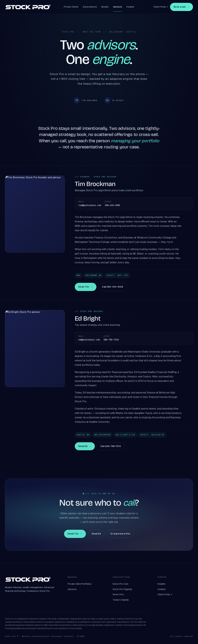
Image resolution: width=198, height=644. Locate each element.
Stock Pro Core (120, 584)
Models (105, 7)
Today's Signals (121, 600)
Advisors (118, 7)
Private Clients (71, 7)
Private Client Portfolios (80, 584)
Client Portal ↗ (161, 7)
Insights (130, 7)
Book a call (182, 7)
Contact (162, 589)
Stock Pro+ (118, 594)
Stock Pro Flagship (122, 589)
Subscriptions (90, 7)
